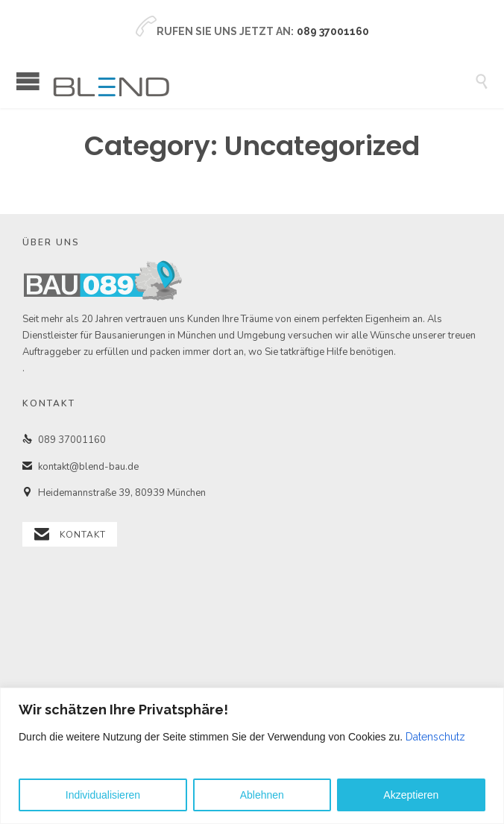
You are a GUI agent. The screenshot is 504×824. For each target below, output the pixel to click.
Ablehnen (262, 795)
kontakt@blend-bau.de (81, 467)
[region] (252, 756)
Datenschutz (435, 737)
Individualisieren (103, 795)
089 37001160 (64, 440)
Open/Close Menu (28, 81)
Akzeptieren (411, 795)
